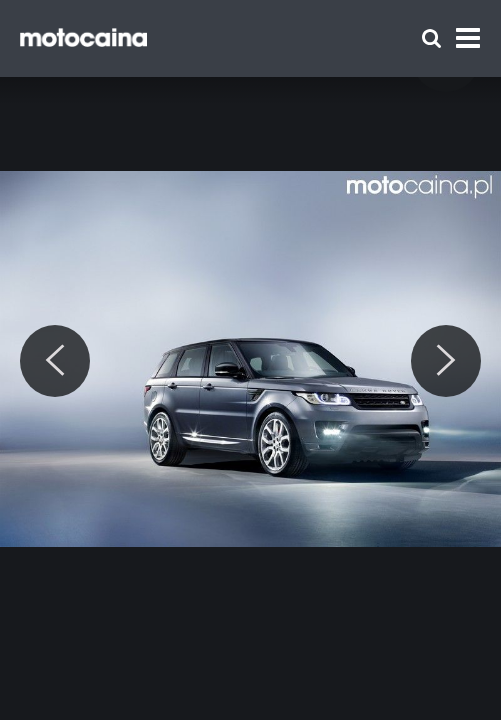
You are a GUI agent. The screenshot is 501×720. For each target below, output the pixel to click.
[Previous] (55, 361)
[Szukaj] (431, 38)
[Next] (446, 361)
